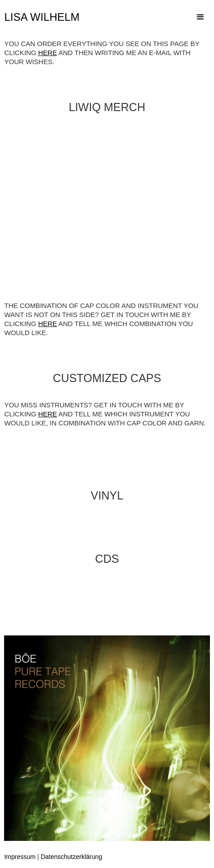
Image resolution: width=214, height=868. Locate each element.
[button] (200, 17)
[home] (46, 17)
